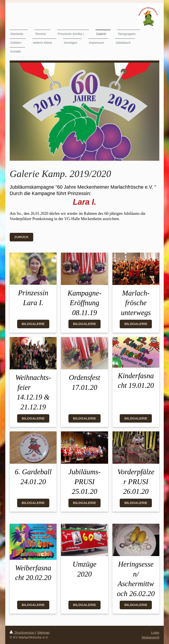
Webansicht (151, 637)
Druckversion (22, 632)
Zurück (21, 237)
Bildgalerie (33, 324)
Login (155, 632)
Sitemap (43, 632)
